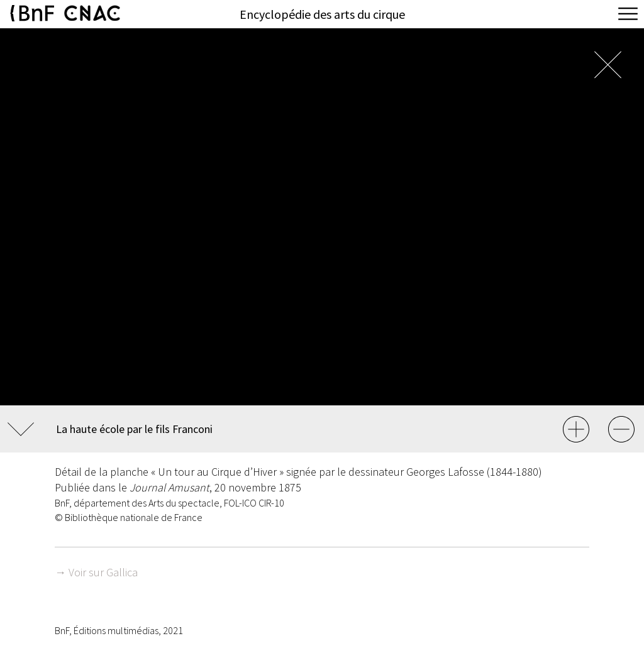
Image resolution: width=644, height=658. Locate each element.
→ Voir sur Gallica (96, 572)
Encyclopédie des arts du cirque (322, 14)
